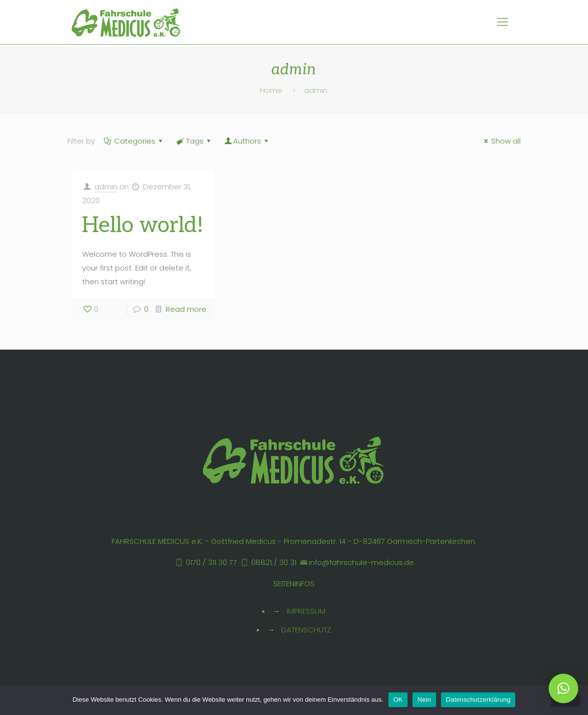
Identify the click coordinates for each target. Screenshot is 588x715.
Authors (247, 141)
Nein (424, 700)
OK (398, 700)
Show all (501, 141)
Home (271, 90)
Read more (186, 309)
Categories (134, 141)
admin (106, 187)
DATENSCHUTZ (306, 630)
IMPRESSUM (306, 611)
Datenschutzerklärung (478, 700)
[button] (563, 688)
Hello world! (143, 225)
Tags (194, 141)
